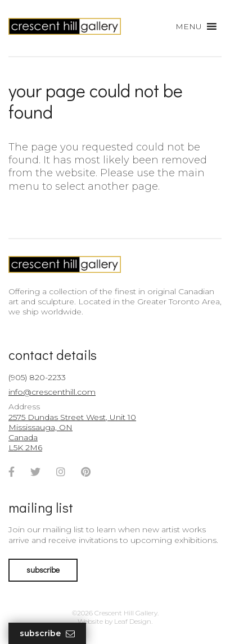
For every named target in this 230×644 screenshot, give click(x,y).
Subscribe (47, 634)
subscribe (43, 570)
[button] (189, 26)
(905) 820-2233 (37, 377)
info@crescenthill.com (52, 392)
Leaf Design (133, 621)
